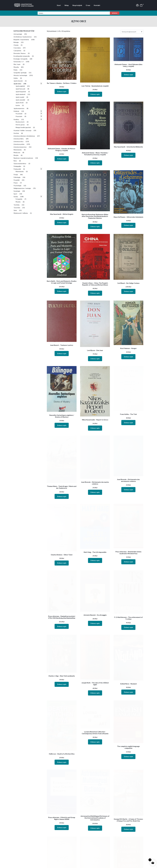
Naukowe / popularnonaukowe (23, 158)
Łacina (18, 105)
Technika (17, 205)
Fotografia (19, 199)
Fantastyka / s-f (19, 62)
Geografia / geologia (20, 73)
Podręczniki (17, 169)
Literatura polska (19, 144)
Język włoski (20, 103)
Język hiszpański (21, 92)
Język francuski (20, 89)
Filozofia (16, 67)
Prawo (16, 183)
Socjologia (17, 191)
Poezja (16, 175)
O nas (88, 5)
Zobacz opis (62, 91)
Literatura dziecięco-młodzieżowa (24, 136)
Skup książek (77, 5)
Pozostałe (19, 116)
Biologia (16, 42)
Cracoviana (17, 48)
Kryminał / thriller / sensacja (22, 130)
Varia (15, 210)
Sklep (67, 5)
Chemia (16, 45)
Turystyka (17, 208)
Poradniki (17, 180)
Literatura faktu (19, 139)
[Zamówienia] (132, 32)
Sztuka (16, 197)
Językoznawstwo (19, 108)
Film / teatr (17, 64)
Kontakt (97, 5)
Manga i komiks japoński (23, 127)
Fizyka (15, 70)
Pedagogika (17, 166)
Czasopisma (17, 51)
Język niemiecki (20, 94)
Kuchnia (16, 133)
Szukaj (115, 13)
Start (59, 5)
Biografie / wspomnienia (21, 40)
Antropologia (18, 34)
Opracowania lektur (20, 163)
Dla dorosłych (20, 122)
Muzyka (16, 155)
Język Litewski (18, 81)
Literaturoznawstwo (20, 147)
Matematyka (18, 150)
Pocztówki (19, 114)
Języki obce (17, 84)
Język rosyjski (20, 97)
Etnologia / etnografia (20, 59)
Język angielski (20, 86)
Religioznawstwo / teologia (22, 188)
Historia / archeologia (20, 75)
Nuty (15, 161)
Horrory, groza (20, 125)
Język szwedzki (20, 100)
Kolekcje (16, 111)
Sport (15, 194)
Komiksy (16, 119)
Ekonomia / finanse (20, 53)
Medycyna (17, 152)
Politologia (17, 177)
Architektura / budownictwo (23, 37)
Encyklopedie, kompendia (22, 56)
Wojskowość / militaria (21, 213)
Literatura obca (18, 141)
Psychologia (17, 186)
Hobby (16, 78)
